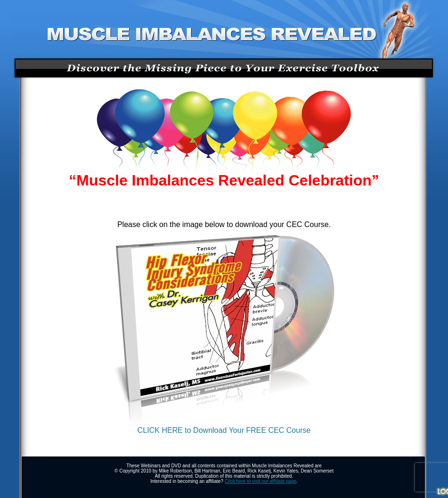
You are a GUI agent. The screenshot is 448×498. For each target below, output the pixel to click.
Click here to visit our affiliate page (260, 481)
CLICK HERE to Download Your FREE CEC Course (224, 427)
